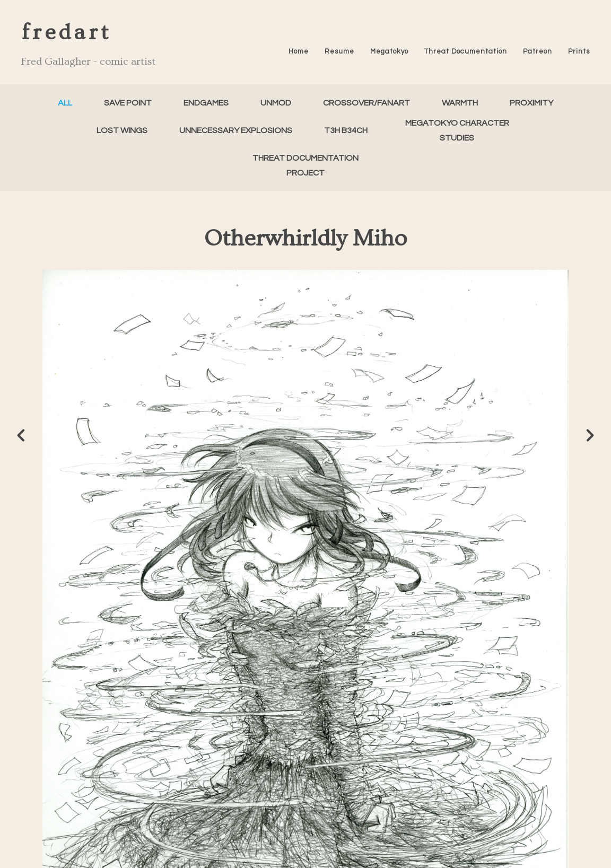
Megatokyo (389, 51)
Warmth (460, 103)
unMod (276, 103)
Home (299, 51)
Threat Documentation (466, 51)
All (65, 103)
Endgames (206, 103)
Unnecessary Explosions (236, 130)
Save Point (128, 103)
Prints (579, 51)
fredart (66, 33)
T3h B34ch (346, 130)
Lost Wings (122, 130)
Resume (339, 51)
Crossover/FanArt (366, 103)
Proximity (531, 103)
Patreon (538, 51)
